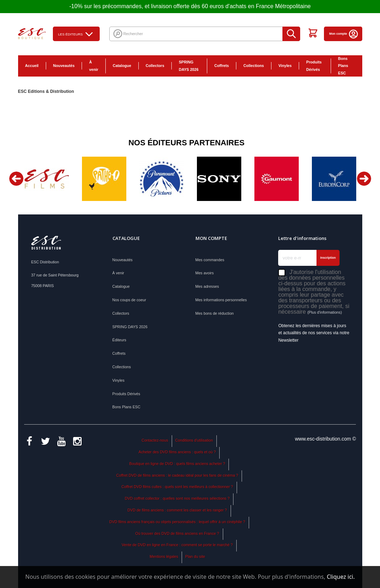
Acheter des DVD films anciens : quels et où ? (177, 452)
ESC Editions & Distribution (46, 91)
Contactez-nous (155, 440)
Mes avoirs (205, 273)
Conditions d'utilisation (194, 440)
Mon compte (344, 34)
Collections (254, 66)
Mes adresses (207, 286)
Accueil (32, 66)
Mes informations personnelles (221, 300)
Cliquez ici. (341, 577)
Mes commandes (210, 260)
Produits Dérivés (314, 66)
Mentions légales (164, 556)
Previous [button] (16, 179)
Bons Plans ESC (343, 66)
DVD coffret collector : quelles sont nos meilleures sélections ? (177, 498)
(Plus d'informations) (324, 312)
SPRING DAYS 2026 (189, 66)
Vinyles (285, 66)
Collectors (155, 66)
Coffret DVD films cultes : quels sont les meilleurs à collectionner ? (177, 487)
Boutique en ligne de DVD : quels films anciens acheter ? (177, 464)
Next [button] (364, 179)
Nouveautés (64, 66)
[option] (47, 179)
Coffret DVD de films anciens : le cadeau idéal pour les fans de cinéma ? (177, 475)
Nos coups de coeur (129, 300)
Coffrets (222, 66)
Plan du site (195, 556)
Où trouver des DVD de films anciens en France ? (177, 533)
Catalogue (122, 66)
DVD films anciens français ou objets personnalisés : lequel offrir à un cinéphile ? (177, 522)
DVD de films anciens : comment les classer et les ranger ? (177, 510)
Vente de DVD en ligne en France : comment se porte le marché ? (177, 545)
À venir (94, 66)
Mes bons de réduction (215, 313)
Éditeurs (119, 340)
